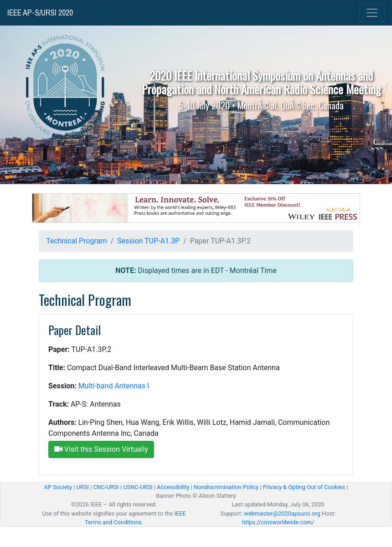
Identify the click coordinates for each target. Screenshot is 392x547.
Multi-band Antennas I (114, 386)
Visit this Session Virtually (101, 449)
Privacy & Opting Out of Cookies (304, 487)
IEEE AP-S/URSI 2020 (40, 13)
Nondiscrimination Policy (226, 487)
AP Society (58, 487)
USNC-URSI (138, 487)
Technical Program (76, 241)
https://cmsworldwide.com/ (278, 522)
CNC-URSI (106, 487)
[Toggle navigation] (372, 13)
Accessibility (173, 487)
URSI (82, 487)
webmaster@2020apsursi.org (282, 513)
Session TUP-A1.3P (148, 241)
